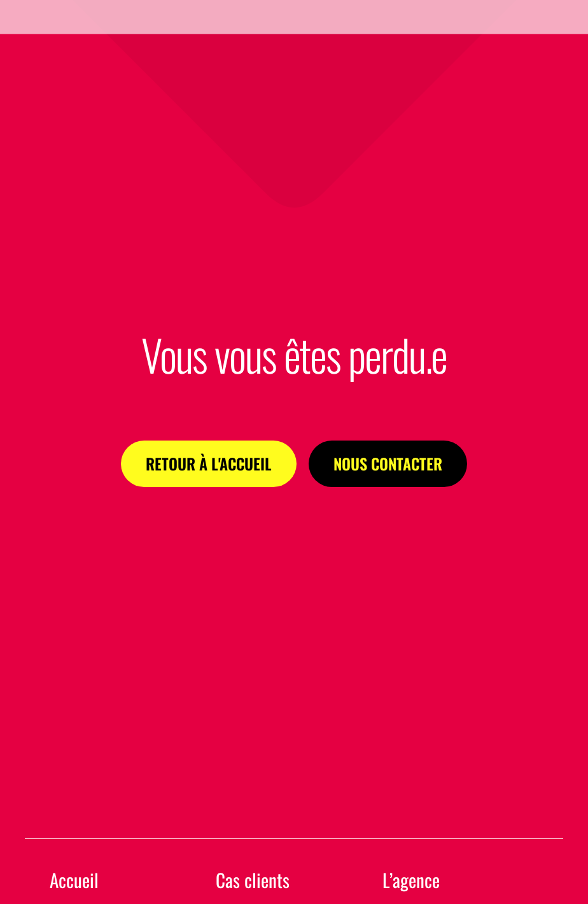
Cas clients (253, 880)
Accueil (74, 880)
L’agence (411, 880)
